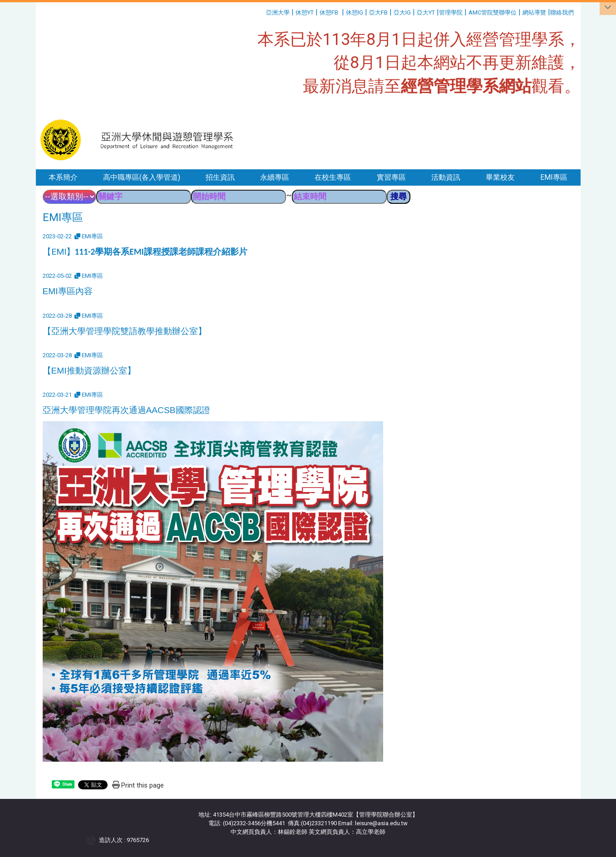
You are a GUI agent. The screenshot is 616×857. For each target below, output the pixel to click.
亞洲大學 (278, 12)
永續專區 (275, 177)
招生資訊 (220, 177)
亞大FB (378, 12)
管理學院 (451, 12)
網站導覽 (534, 12)
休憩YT (305, 12)
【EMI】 (145, 252)
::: (263, 11)
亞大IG (402, 12)
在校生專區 (333, 177)
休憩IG (355, 12)
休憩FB (329, 12)
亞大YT (426, 12)
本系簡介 (63, 177)
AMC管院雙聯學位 (493, 12)
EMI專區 (554, 177)
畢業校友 (500, 177)
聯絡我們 (563, 12)
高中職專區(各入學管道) (142, 177)
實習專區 (391, 177)
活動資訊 (446, 177)
